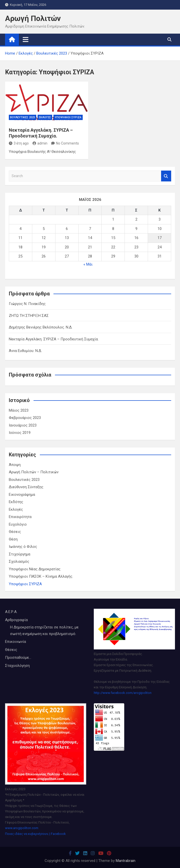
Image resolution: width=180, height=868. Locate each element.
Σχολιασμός (19, 561)
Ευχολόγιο (18, 524)
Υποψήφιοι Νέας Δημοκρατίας (35, 569)
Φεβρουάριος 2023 (25, 418)
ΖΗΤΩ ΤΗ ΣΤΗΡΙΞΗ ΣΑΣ (29, 316)
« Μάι (88, 264)
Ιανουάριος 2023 (23, 425)
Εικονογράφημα (22, 495)
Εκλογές (45, 117)
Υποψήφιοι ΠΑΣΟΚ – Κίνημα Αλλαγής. (41, 576)
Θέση (13, 539)
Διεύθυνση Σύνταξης (26, 487)
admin (40, 143)
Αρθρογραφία (16, 620)
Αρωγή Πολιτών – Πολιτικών (34, 472)
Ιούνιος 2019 (20, 433)
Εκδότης (16, 502)
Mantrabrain (126, 861)
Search (166, 176)
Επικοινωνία (16, 642)
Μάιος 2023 (19, 410)
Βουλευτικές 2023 (23, 117)
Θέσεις (15, 532)
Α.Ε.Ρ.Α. (11, 612)
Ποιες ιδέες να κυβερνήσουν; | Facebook (35, 834)
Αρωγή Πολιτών (33, 18)
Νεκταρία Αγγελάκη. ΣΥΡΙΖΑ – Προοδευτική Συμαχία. (54, 339)
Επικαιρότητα (20, 517)
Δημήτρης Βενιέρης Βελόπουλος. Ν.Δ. (41, 327)
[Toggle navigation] (26, 39)
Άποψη (15, 465)
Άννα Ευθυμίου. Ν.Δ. (25, 351)
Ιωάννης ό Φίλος (23, 547)
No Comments (67, 143)
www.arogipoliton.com (22, 828)
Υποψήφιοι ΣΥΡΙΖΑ (68, 117)
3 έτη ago (19, 143)
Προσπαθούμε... (18, 658)
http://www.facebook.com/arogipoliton (123, 693)
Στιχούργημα (20, 554)
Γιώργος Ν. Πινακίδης (27, 304)
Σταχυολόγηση (17, 666)
